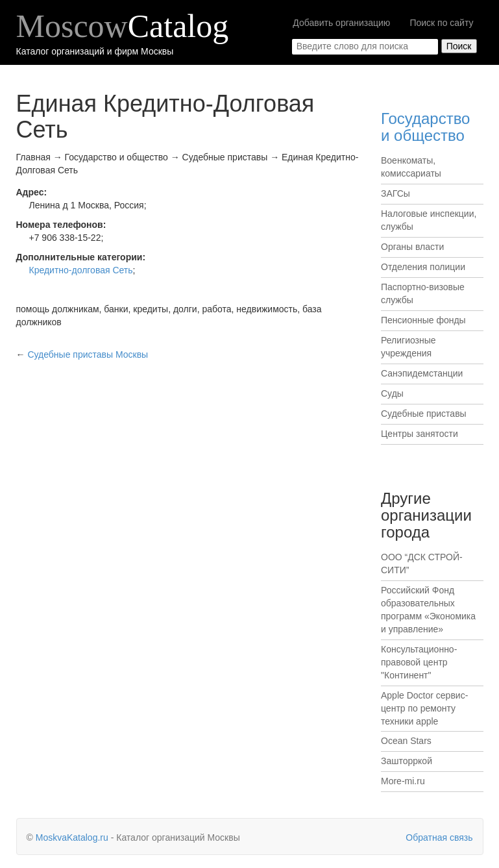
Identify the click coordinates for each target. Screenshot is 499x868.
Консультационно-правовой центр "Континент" (419, 662)
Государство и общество (425, 127)
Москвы (88, 354)
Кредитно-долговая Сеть (81, 270)
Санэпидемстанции (422, 373)
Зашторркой (407, 761)
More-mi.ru (403, 781)
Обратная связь (439, 837)
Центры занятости (420, 434)
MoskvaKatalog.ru (72, 837)
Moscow (123, 26)
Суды (392, 393)
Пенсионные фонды (423, 320)
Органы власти (412, 247)
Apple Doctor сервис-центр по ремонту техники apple (424, 708)
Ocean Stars (406, 741)
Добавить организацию (341, 23)
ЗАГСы (396, 193)
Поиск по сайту (441, 23)
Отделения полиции (423, 267)
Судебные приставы (424, 414)
